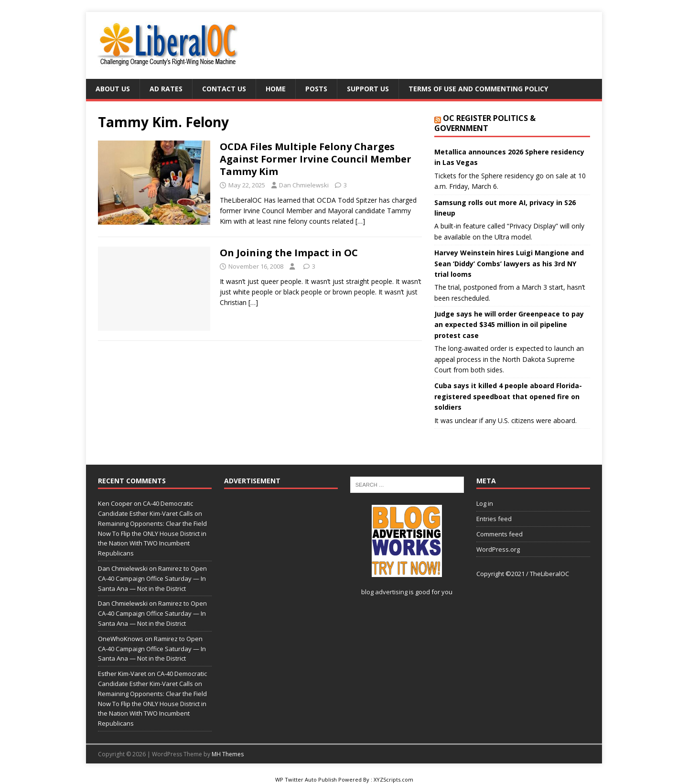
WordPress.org (498, 549)
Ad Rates (166, 89)
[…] (360, 221)
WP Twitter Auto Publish (306, 779)
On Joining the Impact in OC (289, 253)
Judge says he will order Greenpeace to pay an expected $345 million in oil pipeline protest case (509, 325)
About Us (113, 89)
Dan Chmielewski (304, 185)
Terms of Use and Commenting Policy (478, 89)
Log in (485, 503)
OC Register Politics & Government (485, 123)
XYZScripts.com (393, 779)
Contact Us (224, 89)
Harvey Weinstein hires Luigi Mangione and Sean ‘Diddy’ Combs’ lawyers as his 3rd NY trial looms (509, 263)
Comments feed (500, 534)
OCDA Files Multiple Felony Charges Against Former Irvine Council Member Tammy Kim (316, 159)
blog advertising (384, 592)
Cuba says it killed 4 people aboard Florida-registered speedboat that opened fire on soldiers (508, 396)
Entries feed (494, 519)
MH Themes (228, 754)
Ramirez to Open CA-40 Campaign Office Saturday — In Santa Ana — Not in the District (152, 578)
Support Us (368, 89)
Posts (316, 89)
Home (276, 89)
